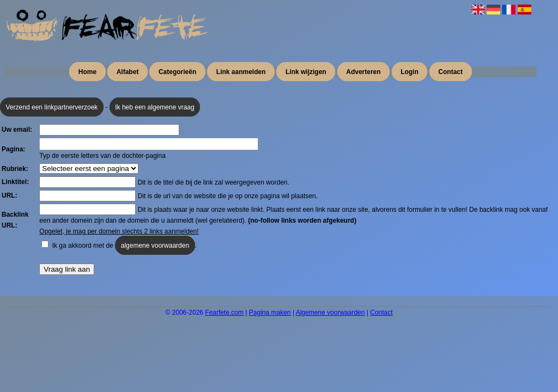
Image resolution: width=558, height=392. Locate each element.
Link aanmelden (241, 72)
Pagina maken (270, 313)
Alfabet (128, 72)
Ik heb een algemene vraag (154, 107)
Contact (450, 72)
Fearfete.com (224, 313)
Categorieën (177, 72)
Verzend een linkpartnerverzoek (52, 107)
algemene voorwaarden (155, 246)
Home (87, 72)
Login (410, 72)
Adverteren (363, 72)
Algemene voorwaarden (330, 313)
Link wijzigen (306, 72)
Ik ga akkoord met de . (125, 245)
